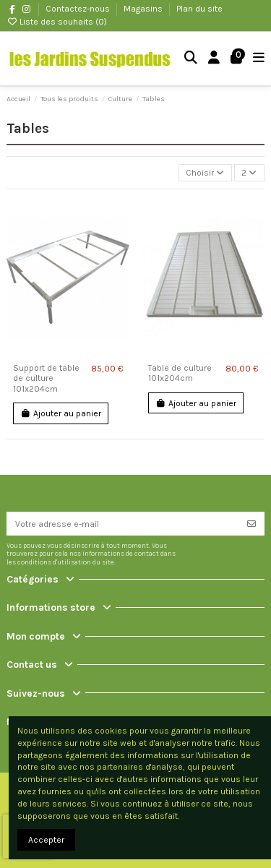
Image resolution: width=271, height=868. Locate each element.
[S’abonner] (251, 523)
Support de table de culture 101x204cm (46, 378)
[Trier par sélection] (205, 173)
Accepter (46, 840)
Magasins (144, 9)
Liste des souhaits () (57, 22)
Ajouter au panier (61, 413)
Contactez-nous (79, 9)
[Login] (214, 59)
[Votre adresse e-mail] (123, 523)
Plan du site (199, 9)
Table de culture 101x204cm (180, 373)
